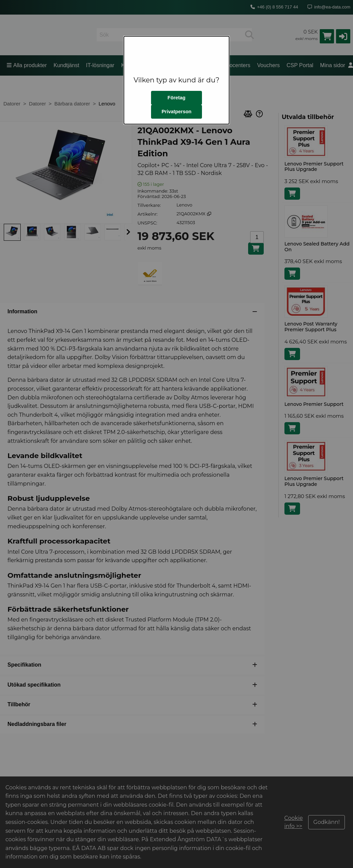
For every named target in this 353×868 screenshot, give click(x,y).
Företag (177, 98)
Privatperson (176, 112)
